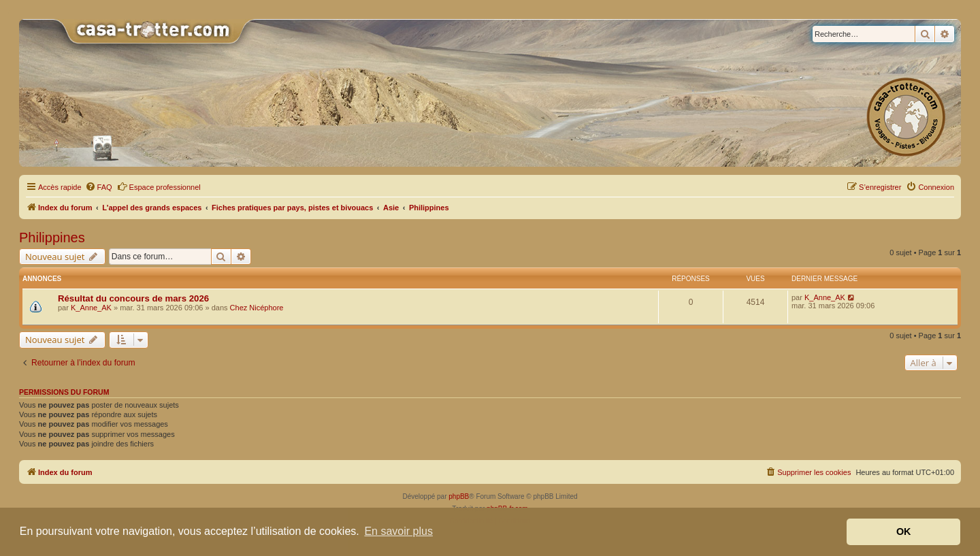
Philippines (52, 238)
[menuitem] (99, 187)
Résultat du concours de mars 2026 (133, 298)
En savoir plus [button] (398, 531)
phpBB (459, 496)
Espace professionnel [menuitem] (159, 186)
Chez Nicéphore (257, 308)
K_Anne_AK (91, 308)
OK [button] (904, 532)
